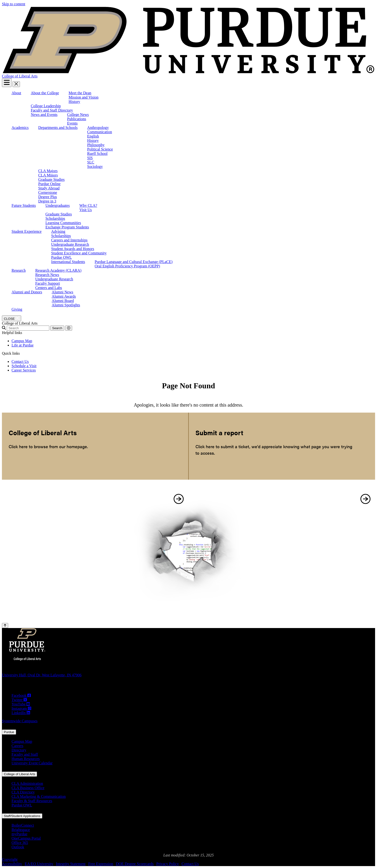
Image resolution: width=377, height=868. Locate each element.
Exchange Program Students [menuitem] (67, 227)
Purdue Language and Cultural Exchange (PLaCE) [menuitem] (134, 262)
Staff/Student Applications (22, 816)
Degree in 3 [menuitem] (47, 201)
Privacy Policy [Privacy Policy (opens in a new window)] (168, 864)
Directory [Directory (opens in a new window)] (19, 750)
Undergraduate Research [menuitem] (70, 244)
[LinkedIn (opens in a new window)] (21, 713)
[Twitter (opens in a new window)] (19, 700)
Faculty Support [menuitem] (48, 283)
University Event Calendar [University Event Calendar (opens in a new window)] (32, 763)
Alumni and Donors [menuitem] (27, 292)
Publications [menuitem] (77, 119)
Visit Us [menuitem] (86, 210)
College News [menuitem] (78, 115)
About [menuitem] (16, 93)
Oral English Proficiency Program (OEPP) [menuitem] (127, 266)
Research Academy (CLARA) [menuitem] (58, 270)
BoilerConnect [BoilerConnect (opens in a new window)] (23, 825)
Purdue (9, 732)
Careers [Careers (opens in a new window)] (17, 746)
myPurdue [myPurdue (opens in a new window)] (19, 834)
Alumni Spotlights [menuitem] (66, 305)
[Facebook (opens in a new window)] (21, 696)
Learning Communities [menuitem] (63, 223)
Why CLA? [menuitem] (88, 205)
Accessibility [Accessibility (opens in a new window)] (12, 864)
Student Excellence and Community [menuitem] (79, 253)
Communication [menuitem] (100, 132)
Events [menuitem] (72, 123)
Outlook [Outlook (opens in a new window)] (18, 847)
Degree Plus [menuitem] (48, 197)
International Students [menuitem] (68, 262)
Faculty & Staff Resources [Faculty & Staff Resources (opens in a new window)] (32, 801)
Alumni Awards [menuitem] (64, 296)
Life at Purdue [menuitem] (23, 345)
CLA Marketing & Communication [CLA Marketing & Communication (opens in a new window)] (39, 796)
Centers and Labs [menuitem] (49, 288)
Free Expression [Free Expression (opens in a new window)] (101, 864)
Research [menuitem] (19, 270)
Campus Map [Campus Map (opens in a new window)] (22, 741)
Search (57, 328)
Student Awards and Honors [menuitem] (73, 249)
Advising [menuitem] (58, 231)
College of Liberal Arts (20, 76)
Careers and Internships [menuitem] (69, 240)
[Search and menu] (7, 83)
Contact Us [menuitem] (20, 362)
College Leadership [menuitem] (46, 106)
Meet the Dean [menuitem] (80, 93)
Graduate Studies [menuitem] (51, 179)
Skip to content (14, 4)
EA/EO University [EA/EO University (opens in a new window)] (39, 864)
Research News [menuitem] (47, 275)
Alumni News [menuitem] (62, 292)
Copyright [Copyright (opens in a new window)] (10, 859)
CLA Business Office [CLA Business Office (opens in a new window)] (28, 788)
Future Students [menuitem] (24, 205)
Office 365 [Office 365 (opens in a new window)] (20, 843)
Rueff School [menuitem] (97, 154)
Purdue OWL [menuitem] (62, 257)
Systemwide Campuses (20, 721)
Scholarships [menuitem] (55, 218)
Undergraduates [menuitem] (58, 205)
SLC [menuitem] (91, 162)
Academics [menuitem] (20, 128)
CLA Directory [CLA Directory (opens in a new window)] (23, 792)
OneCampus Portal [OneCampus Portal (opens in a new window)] (26, 838)
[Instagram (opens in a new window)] (21, 709)
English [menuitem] (93, 136)
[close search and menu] (16, 84)
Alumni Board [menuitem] (63, 301)
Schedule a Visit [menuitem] (24, 366)
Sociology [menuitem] (95, 167)
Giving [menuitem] (17, 309)
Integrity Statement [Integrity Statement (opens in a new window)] (71, 864)
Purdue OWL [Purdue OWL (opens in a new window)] (22, 805)
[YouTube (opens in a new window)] (21, 704)
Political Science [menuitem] (100, 149)
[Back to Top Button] (5, 626)
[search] (28, 328)
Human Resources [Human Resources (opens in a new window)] (26, 759)
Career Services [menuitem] (24, 370)
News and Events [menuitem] (44, 115)
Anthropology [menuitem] (98, 128)
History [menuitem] (74, 102)
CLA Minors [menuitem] (48, 175)
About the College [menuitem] (45, 93)
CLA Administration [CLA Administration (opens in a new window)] (27, 783)
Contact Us (190, 864)
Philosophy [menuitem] (96, 145)
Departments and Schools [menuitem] (58, 128)
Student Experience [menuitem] (27, 231)
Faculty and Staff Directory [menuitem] (52, 110)
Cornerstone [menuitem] (48, 192)
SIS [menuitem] (90, 158)
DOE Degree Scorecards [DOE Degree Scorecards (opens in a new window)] (135, 864)
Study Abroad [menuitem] (49, 188)
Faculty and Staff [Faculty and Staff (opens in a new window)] (25, 754)
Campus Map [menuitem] (22, 341)
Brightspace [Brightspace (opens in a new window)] (21, 830)
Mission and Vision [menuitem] (83, 97)
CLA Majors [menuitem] (48, 171)
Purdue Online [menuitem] (49, 184)
